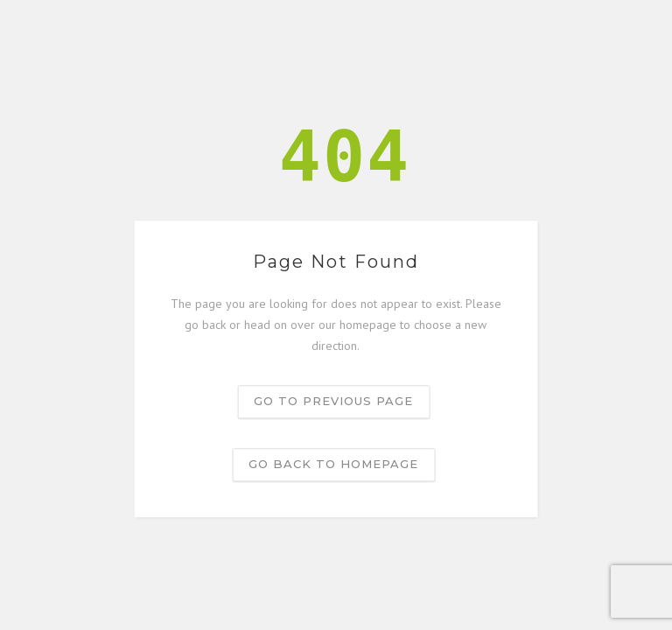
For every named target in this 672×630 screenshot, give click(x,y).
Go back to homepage (333, 465)
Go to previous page (333, 402)
